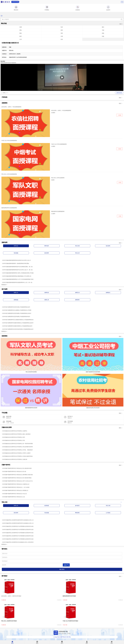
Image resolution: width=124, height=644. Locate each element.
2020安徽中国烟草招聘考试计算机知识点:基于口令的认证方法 (17, 481)
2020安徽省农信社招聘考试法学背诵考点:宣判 (14, 437)
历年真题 (70, 421)
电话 (62, 27)
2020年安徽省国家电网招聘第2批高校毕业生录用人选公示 (16, 260)
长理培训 (5, 2)
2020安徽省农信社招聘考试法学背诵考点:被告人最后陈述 (16, 434)
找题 (103, 36)
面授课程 (5, 336)
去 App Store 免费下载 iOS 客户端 (62, 637)
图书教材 (5, 576)
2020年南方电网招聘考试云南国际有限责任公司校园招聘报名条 (18, 320)
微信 (103, 27)
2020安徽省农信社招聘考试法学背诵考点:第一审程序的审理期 (17, 444)
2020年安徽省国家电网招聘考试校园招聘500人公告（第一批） (18, 282)
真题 (103, 33)
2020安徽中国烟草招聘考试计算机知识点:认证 (14, 497)
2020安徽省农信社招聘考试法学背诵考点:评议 (14, 440)
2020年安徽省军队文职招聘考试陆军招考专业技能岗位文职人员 (18, 520)
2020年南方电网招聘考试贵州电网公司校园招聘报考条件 (16, 317)
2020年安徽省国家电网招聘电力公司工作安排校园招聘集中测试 (18, 279)
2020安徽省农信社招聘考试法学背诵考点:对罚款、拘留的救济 (17, 450)
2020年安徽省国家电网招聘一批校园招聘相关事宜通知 (16, 263)
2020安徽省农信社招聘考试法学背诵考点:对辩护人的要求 (16, 453)
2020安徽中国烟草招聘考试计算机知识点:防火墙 (14, 471)
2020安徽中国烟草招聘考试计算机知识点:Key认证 (15, 494)
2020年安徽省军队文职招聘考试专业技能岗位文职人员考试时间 (18, 542)
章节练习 (70, 416)
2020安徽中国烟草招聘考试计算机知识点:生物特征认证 (16, 484)
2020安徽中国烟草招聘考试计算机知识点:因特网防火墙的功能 (17, 475)
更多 (121, 24)
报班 (62, 30)
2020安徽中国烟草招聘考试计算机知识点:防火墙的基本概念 (17, 478)
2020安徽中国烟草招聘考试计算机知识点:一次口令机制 (16, 487)
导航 (122, 2)
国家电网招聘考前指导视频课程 (8, 63)
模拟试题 (9, 416)
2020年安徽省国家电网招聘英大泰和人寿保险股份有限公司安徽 (18, 273)
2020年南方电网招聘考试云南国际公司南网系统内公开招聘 (17, 310)
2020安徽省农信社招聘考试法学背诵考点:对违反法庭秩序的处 (17, 456)
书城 (103, 30)
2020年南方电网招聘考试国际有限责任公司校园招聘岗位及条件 (18, 323)
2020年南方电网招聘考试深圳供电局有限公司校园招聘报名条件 (18, 329)
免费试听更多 (119, 93)
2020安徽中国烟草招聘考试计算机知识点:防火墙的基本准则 (17, 468)
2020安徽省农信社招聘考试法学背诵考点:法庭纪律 (15, 459)
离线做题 (9, 421)
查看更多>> (4, 285)
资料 (62, 33)
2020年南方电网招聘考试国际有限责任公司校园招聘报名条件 (17, 326)
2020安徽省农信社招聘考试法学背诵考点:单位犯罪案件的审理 (17, 447)
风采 (62, 39)
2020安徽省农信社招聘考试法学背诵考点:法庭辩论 (15, 431)
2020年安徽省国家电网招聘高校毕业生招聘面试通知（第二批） (18, 267)
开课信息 (5, 97)
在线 (62, 36)
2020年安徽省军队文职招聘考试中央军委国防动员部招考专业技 (18, 526)
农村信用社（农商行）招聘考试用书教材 (11, 596)
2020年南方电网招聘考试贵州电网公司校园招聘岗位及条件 (17, 313)
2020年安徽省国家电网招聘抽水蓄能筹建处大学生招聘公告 (17, 276)
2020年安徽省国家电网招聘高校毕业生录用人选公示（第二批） (18, 270)
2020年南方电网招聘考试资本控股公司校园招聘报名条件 (16, 307)
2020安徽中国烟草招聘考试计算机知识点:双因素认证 (15, 490)
